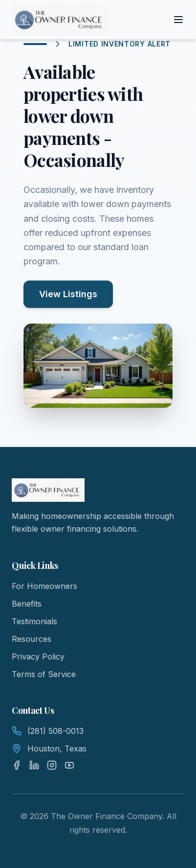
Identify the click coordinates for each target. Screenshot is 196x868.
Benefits (27, 604)
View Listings (68, 294)
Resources (32, 639)
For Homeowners (44, 586)
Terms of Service (44, 674)
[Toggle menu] (178, 20)
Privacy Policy (38, 657)
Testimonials (34, 621)
